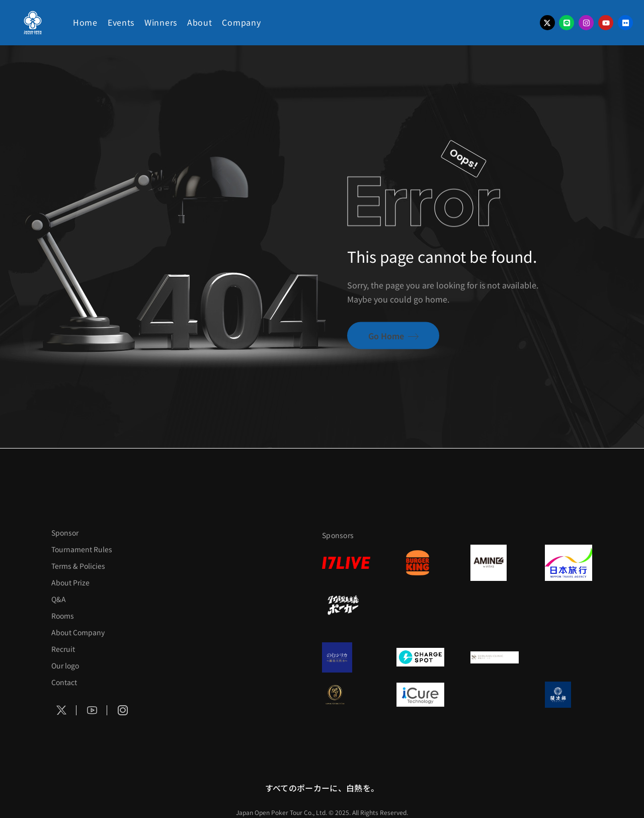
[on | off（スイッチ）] (569, 605)
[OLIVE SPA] (495, 695)
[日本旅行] (569, 563)
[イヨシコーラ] (495, 605)
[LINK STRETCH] (346, 695)
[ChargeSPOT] (421, 657)
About (200, 22)
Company (241, 22)
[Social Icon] (61, 711)
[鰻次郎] (569, 695)
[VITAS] (495, 563)
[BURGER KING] (421, 563)
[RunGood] (421, 605)
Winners (161, 22)
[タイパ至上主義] (346, 605)
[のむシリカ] (346, 657)
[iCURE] (421, 695)
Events (121, 22)
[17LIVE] (346, 563)
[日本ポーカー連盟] (569, 657)
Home (85, 22)
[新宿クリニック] (495, 657)
